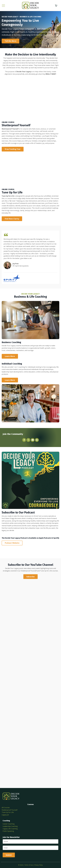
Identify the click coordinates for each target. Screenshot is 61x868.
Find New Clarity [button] (12, 219)
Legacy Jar (5, 815)
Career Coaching (9, 824)
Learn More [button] (10, 356)
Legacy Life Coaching (10, 829)
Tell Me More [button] (10, 41)
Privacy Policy (38, 865)
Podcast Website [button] (12, 543)
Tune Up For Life (8, 812)
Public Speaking (8, 831)
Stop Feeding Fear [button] (13, 149)
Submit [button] (9, 855)
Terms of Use (29, 865)
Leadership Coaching (10, 826)
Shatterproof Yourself (29, 571)
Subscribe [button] (30, 577)
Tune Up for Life (46, 571)
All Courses (6, 808)
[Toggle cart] (56, 6)
